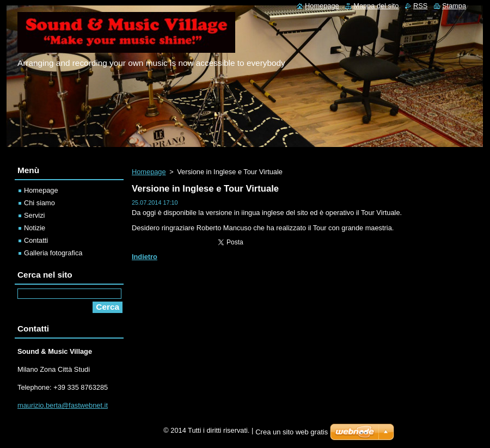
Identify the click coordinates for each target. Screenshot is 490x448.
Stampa (454, 6)
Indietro (145, 257)
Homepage (149, 172)
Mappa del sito (376, 6)
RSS (420, 6)
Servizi (34, 215)
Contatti (36, 240)
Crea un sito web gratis (292, 432)
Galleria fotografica (53, 253)
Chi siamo (39, 203)
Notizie (35, 228)
